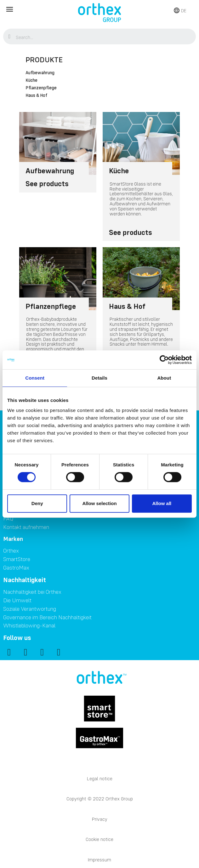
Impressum (99, 860)
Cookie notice (99, 839)
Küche (31, 81)
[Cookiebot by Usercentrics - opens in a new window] (164, 360)
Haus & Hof (36, 96)
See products (47, 184)
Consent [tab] (35, 378)
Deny (37, 503)
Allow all (162, 503)
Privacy (100, 819)
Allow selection (99, 503)
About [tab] (164, 378)
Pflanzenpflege (41, 88)
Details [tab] (99, 378)
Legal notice (100, 779)
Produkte (44, 60)
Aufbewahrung (40, 73)
